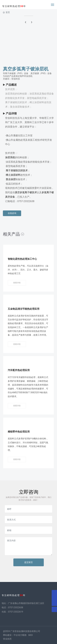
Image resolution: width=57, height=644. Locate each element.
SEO (30, 635)
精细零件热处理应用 (19, 432)
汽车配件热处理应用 (19, 370)
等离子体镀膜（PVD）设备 (16, 73)
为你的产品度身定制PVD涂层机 (18, 76)
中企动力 (18, 635)
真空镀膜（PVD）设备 (41, 73)
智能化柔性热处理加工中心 (22, 259)
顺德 (24, 635)
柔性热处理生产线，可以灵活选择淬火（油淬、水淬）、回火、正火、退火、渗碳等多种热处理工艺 (28, 270)
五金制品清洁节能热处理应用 (24, 309)
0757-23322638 (16, 607)
